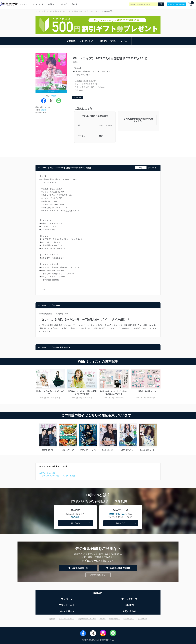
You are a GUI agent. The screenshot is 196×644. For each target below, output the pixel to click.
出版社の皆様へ (114, 619)
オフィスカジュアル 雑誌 (68, 11)
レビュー (125, 41)
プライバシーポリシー (66, 619)
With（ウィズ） (84, 11)
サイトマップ (142, 619)
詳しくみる (81, 523)
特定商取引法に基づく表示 (87, 619)
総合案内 (98, 593)
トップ (38, 11)
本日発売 (51, 4)
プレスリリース (67, 611)
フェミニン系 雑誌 (69, 476)
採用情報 (129, 605)
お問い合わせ (129, 611)
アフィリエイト (67, 605)
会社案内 (102, 619)
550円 (101, 136)
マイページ (24, 4)
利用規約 (52, 619)
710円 (101, 125)
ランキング (63, 4)
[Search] (161, 4)
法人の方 (74, 4)
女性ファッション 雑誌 (50, 11)
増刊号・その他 (108, 41)
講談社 (44, 110)
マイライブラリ (38, 4)
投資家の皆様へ (129, 619)
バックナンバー (97, 11)
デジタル (82, 136)
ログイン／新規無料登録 (176, 4)
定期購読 (71, 41)
